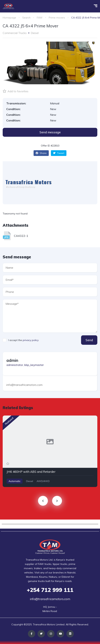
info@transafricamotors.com (50, 599)
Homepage (9, 18)
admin (12, 360)
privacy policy (31, 340)
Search (26, 18)
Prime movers (57, 18)
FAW (40, 18)
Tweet (59, 153)
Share (41, 153)
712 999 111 (50, 590)
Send (89, 340)
